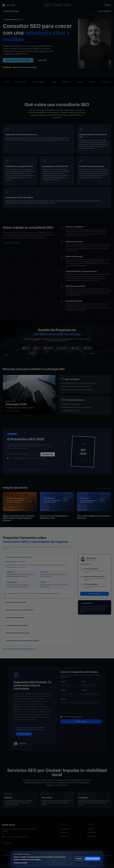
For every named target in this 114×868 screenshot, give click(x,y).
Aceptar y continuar (93, 859)
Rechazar (79, 859)
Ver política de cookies (20, 863)
